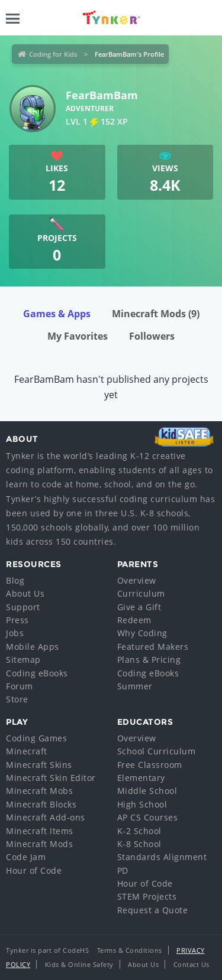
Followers (152, 336)
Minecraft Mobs (39, 791)
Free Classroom (150, 765)
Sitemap (23, 660)
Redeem (134, 620)
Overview (137, 580)
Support (23, 607)
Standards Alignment (162, 857)
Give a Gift (139, 607)
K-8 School (139, 844)
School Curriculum (157, 751)
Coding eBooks (37, 673)
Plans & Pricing (149, 660)
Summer (135, 686)
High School (142, 804)
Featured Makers (153, 647)
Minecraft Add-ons (46, 817)
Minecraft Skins (39, 765)
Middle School (147, 791)
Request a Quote (153, 910)
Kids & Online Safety (79, 964)
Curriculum (141, 593)
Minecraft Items (40, 831)
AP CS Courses (148, 817)
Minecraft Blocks (41, 804)
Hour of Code (34, 870)
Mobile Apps (33, 647)
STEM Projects (147, 896)
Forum (20, 686)
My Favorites (78, 336)
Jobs (15, 633)
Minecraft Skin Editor (51, 778)
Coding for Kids (53, 54)
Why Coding (142, 633)
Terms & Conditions (130, 950)
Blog (15, 580)
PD (123, 870)
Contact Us (192, 964)
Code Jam (26, 857)
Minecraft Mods (156, 314)
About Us (25, 593)
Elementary (141, 778)
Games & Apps (57, 314)
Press (17, 620)
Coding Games (36, 738)
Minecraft (27, 751)
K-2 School (139, 831)
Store (17, 699)
